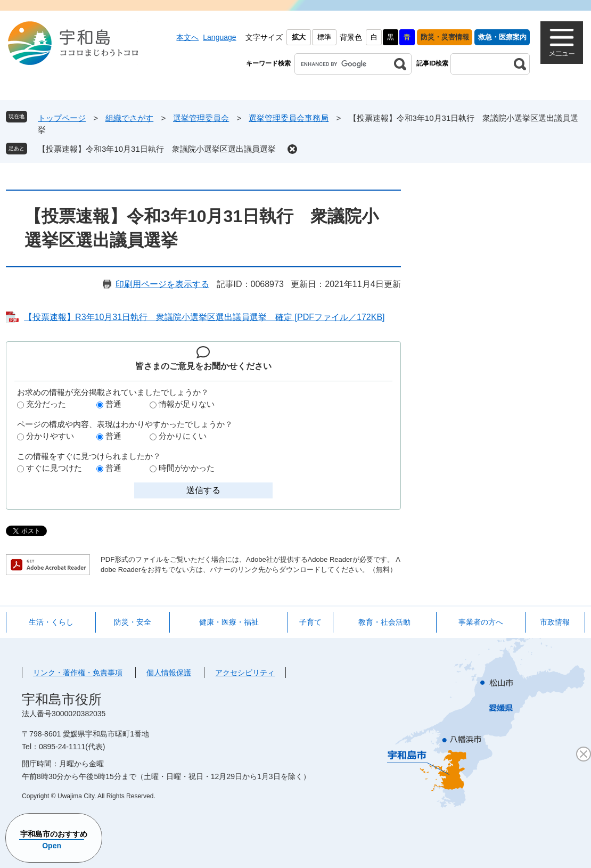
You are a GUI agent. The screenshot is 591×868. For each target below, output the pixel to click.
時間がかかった (187, 468)
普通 (113, 404)
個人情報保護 (169, 673)
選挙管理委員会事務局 (289, 118)
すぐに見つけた (54, 468)
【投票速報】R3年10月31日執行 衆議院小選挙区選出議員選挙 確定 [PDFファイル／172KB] (204, 317)
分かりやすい (50, 436)
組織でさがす (129, 118)
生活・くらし (51, 622)
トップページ (62, 118)
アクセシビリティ (245, 673)
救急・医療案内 (502, 37)
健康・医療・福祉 (229, 622)
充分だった (46, 404)
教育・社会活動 (384, 622)
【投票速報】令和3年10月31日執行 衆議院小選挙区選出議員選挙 (157, 149)
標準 (324, 37)
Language (219, 37)
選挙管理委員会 (201, 118)
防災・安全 (133, 622)
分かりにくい (183, 436)
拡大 (299, 37)
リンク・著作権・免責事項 (78, 673)
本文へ (187, 37)
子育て (310, 622)
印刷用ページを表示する (162, 284)
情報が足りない (187, 404)
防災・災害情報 (445, 37)
